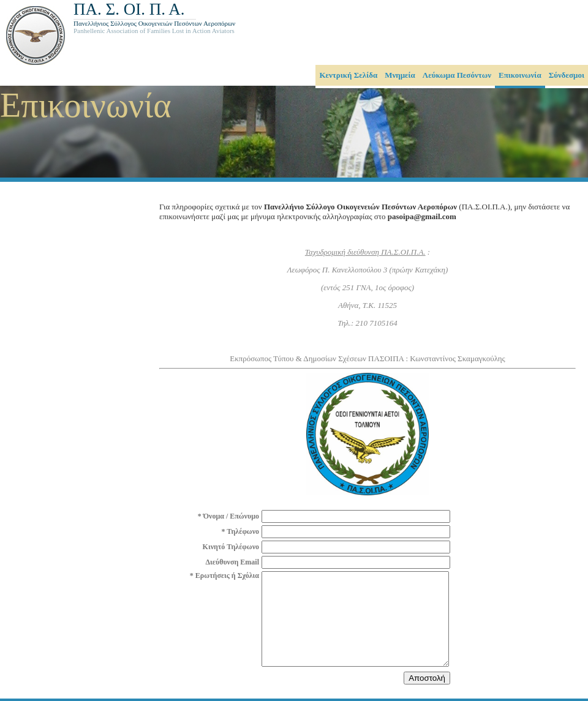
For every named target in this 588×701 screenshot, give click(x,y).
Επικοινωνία (520, 75)
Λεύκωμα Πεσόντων (457, 75)
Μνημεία (400, 75)
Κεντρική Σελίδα (348, 75)
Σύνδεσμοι (567, 75)
